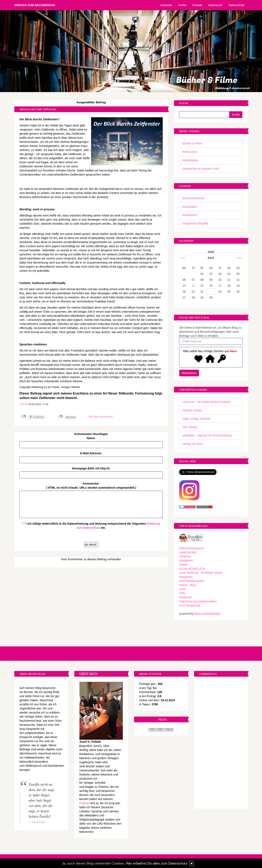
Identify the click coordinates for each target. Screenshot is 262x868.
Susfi (182, 589)
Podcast (85, 803)
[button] (20, 51)
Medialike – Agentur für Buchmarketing (207, 435)
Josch (24, 404)
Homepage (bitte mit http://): (91, 468)
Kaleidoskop (190, 160)
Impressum (215, 5)
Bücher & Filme (192, 143)
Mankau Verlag (192, 410)
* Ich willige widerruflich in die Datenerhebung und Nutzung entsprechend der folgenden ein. (91, 526)
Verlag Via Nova (193, 444)
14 (193, 286)
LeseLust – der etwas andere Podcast (206, 402)
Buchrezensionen (193, 198)
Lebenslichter (188, 552)
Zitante (184, 565)
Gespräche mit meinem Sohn (201, 169)
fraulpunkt (185, 597)
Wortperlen (186, 560)
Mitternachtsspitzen (191, 548)
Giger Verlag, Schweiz (196, 419)
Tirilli (182, 593)
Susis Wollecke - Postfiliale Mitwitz (201, 573)
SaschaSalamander (192, 581)
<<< (182, 258)
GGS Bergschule (190, 605)
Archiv (182, 5)
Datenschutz (237, 5)
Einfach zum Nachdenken (35, 5)
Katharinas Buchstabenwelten (198, 601)
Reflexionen (190, 152)
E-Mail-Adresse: (91, 453)
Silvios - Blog (187, 585)
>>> (239, 258)
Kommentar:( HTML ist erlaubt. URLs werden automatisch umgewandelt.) (91, 486)
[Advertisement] (221, 743)
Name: (91, 438)
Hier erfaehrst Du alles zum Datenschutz (156, 863)
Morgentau (186, 577)
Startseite (166, 5)
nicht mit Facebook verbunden (24, 417)
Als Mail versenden (101, 417)
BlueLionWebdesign (207, 614)
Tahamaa (185, 556)
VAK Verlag (190, 427)
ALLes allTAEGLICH (192, 569)
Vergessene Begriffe (195, 223)
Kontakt (197, 5)
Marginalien (190, 207)
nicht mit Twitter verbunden (61, 417)
